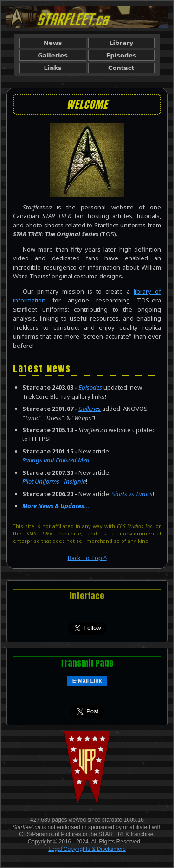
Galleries (53, 55)
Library (121, 43)
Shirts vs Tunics (132, 494)
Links (53, 68)
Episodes (121, 55)
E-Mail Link (87, 681)
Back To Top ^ (87, 558)
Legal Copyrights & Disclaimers (87, 849)
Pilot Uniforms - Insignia (54, 481)
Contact (121, 68)
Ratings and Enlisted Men (56, 460)
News (53, 43)
